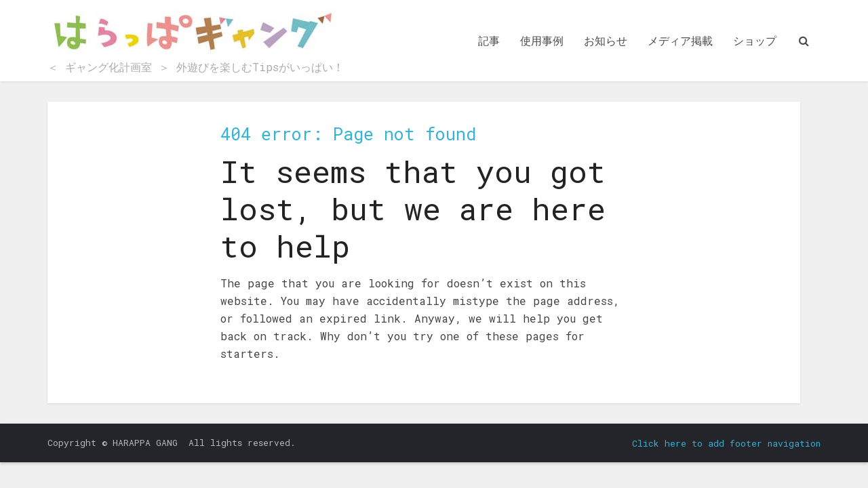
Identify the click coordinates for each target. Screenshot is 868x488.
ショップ (755, 40)
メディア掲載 (680, 40)
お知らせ (606, 40)
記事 (489, 40)
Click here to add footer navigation (726, 443)
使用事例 (542, 40)
